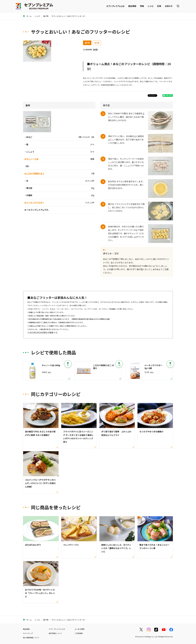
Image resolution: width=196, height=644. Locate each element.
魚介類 (97, 43)
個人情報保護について (31, 638)
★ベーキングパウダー (34, 202)
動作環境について (55, 633)
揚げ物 (46, 16)
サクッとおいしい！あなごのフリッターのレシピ (71, 16)
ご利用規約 (79, 633)
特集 (142, 6)
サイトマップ (28, 633)
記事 (159, 6)
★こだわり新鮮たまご (34, 173)
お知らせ (169, 6)
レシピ (151, 6)
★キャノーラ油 (31, 159)
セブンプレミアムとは (115, 6)
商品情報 (132, 6)
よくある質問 (79, 629)
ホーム (27, 16)
